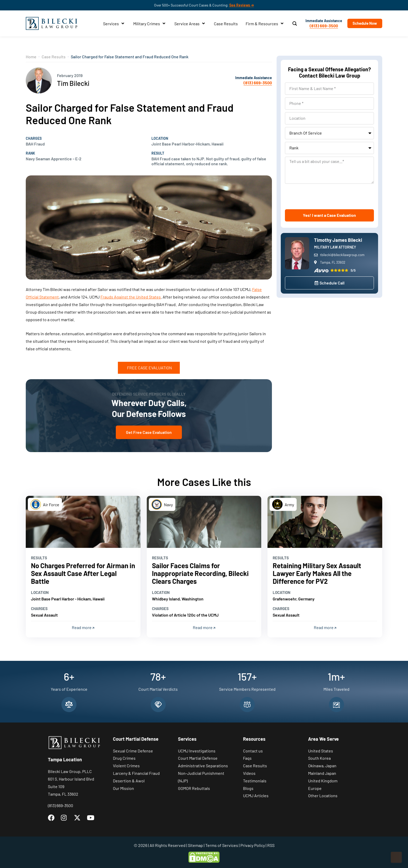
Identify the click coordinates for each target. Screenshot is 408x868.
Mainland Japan (322, 773)
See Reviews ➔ (242, 5)
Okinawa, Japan (322, 766)
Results (39, 558)
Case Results (54, 57)
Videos (249, 773)
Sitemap (195, 845)
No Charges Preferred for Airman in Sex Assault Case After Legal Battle (83, 573)
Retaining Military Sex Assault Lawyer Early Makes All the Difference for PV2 (317, 573)
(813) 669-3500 (324, 26)
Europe (315, 788)
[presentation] (324, 197)
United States (321, 751)
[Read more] (83, 522)
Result (158, 153)
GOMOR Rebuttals (194, 788)
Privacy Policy (253, 845)
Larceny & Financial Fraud (136, 773)
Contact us (253, 751)
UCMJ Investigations (197, 751)
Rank (30, 153)
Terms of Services (222, 845)
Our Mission (123, 788)
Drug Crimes (124, 758)
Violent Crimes (126, 766)
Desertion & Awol (129, 781)
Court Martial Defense (198, 758)
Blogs (248, 788)
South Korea (319, 758)
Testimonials (255, 781)
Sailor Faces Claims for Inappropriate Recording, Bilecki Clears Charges (200, 573)
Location (160, 138)
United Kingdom (323, 781)
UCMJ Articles (256, 796)
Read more (83, 627)
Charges (34, 138)
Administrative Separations (203, 766)
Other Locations (323, 796)
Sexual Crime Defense (133, 751)
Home (31, 57)
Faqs (247, 758)
